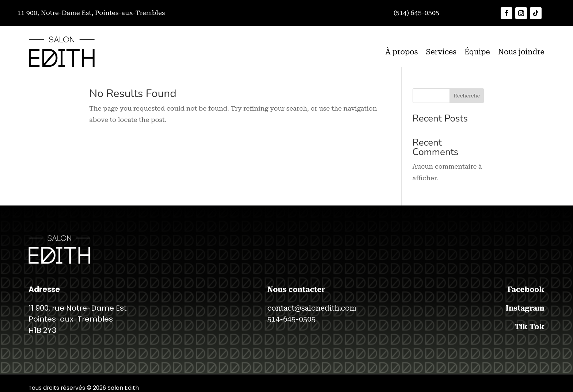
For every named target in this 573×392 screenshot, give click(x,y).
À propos (401, 52)
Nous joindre (521, 52)
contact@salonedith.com (312, 308)
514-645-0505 (291, 319)
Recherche (467, 96)
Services (441, 52)
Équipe (477, 52)
